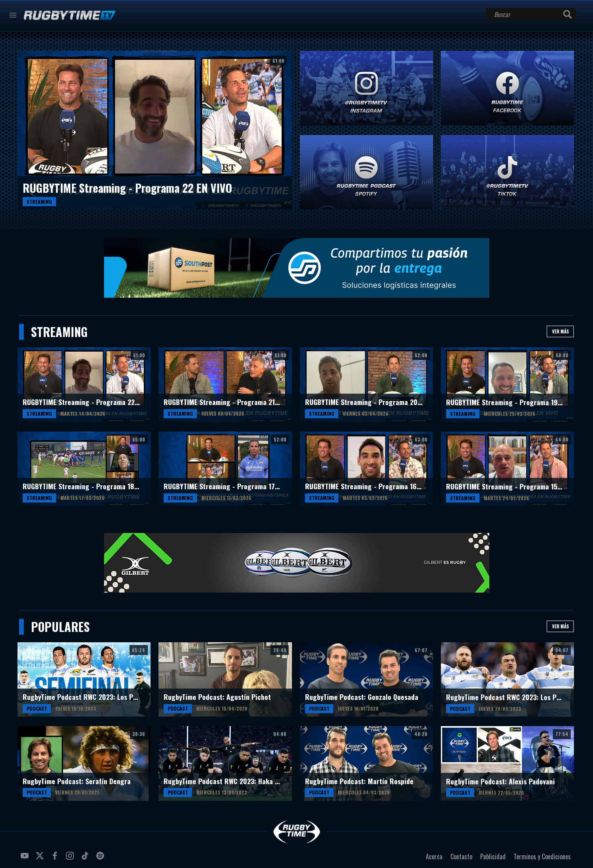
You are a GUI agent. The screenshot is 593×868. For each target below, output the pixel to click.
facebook (56, 859)
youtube (26, 859)
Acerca (434, 856)
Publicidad (493, 856)
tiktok (86, 859)
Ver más (560, 331)
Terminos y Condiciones (542, 856)
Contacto (461, 856)
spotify (101, 859)
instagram (71, 859)
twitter (41, 859)
